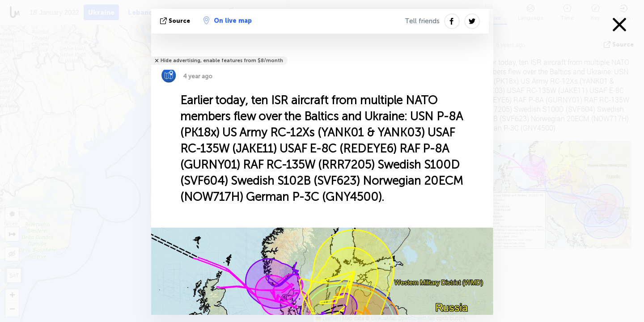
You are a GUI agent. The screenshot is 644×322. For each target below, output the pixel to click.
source (176, 21)
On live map (228, 21)
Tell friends (422, 21)
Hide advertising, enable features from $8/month (222, 61)
